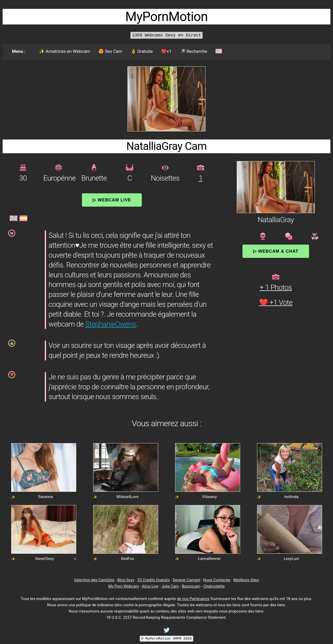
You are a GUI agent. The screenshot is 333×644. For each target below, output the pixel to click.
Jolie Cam (170, 586)
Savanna (46, 497)
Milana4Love (127, 497)
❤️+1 (166, 51)
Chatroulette (214, 586)
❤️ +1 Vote (276, 302)
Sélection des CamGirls (94, 580)
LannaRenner (209, 559)
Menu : (19, 51)
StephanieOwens (111, 324)
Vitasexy (210, 497)
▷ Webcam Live (112, 200)
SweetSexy (44, 559)
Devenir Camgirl (186, 580)
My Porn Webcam (124, 586)
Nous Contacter (217, 580)
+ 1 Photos (276, 287)
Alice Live (150, 586)
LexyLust (291, 559)
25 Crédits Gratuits (153, 580)
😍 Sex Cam (110, 51)
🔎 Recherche (194, 51)
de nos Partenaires (193, 599)
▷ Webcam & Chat (276, 251)
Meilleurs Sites (246, 580)
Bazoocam (191, 586)
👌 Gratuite (142, 51)
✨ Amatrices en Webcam (65, 51)
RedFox (127, 559)
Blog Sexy (126, 580)
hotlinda (291, 497)
